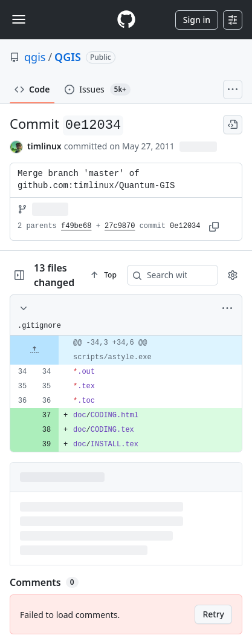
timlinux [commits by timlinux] (44, 146)
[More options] (227, 308)
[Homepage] (126, 20)
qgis (35, 57)
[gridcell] (126, 350)
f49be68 (76, 226)
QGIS (68, 57)
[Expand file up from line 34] (34, 350)
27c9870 (120, 226)
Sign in (197, 20)
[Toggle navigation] (19, 19)
